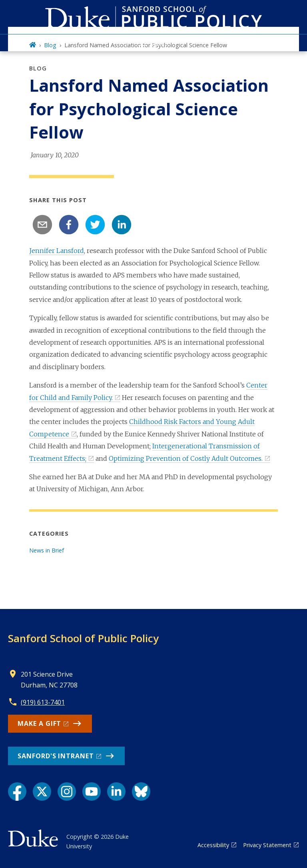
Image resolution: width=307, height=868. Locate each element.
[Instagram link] (67, 792)
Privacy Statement (267, 845)
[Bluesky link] (141, 792)
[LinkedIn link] (116, 792)
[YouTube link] (92, 792)
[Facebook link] (17, 792)
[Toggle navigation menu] (153, 43)
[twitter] (95, 225)
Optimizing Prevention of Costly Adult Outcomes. (186, 458)
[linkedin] (122, 225)
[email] (42, 225)
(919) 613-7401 (43, 702)
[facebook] (69, 225)
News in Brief (47, 550)
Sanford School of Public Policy (83, 638)
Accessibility (213, 845)
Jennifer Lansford (57, 251)
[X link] (42, 792)
